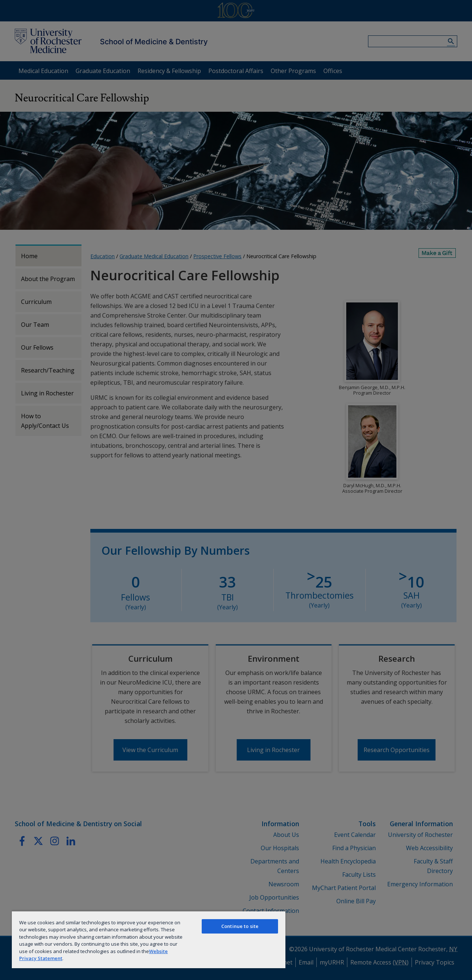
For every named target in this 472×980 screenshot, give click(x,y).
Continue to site (240, 926)
